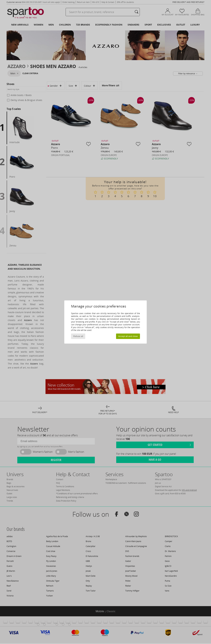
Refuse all (78, 336)
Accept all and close (128, 336)
